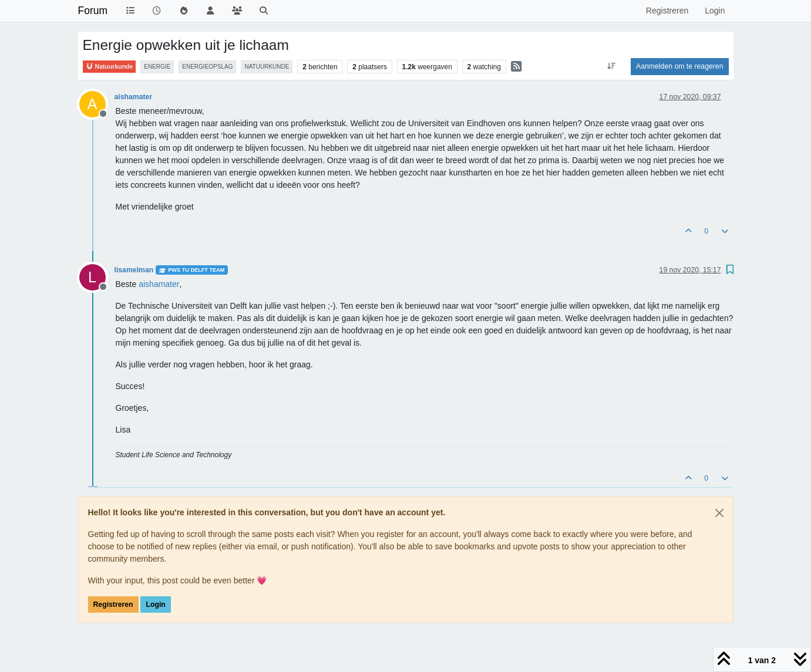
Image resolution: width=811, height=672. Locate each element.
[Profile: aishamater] (159, 284)
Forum (93, 11)
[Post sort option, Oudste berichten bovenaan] (612, 66)
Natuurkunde (110, 67)
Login (155, 605)
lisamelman (134, 270)
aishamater (134, 97)
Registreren (113, 605)
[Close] (719, 513)
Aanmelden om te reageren (679, 66)
